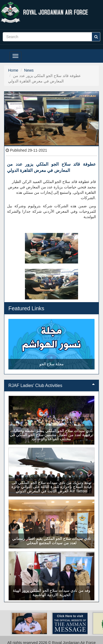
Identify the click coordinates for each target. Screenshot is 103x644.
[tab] (51, 386)
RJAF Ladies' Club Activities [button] (51, 386)
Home (13, 70)
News (29, 70)
